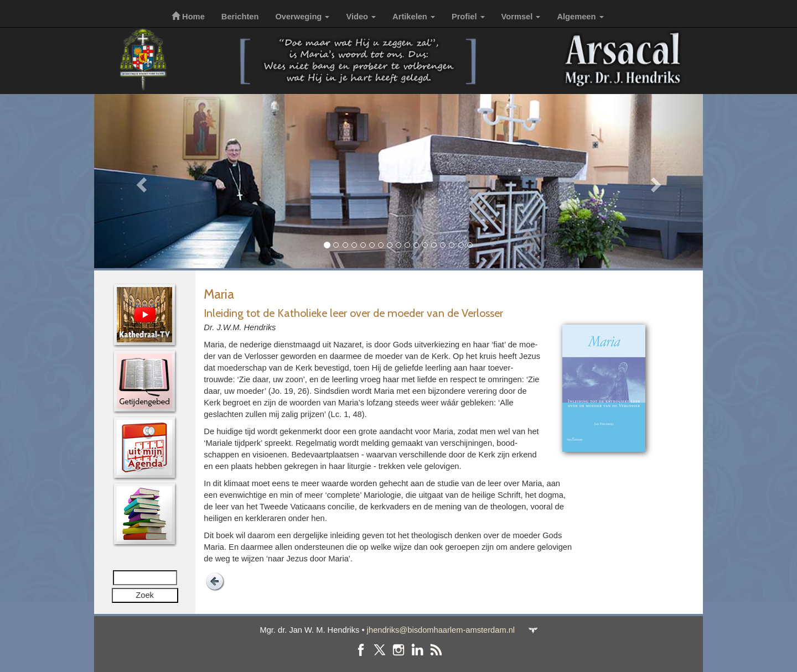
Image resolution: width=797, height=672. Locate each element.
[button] (140, 181)
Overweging (302, 17)
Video (361, 17)
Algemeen (580, 17)
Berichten (240, 17)
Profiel (468, 17)
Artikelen (414, 17)
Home (188, 17)
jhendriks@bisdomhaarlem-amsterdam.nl (441, 630)
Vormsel (521, 17)
